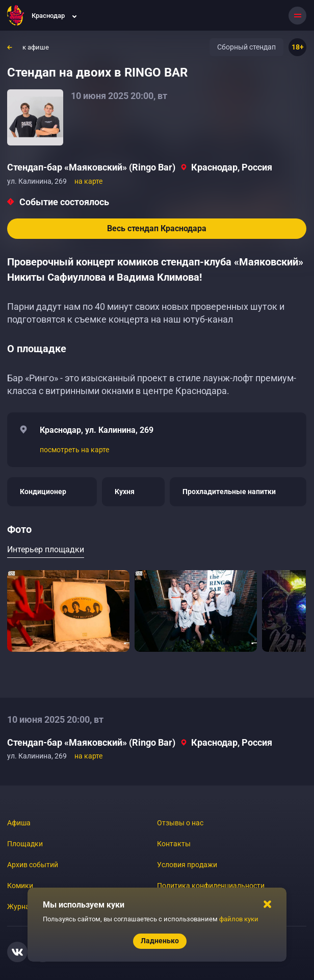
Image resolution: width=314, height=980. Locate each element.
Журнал (20, 906)
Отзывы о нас (180, 823)
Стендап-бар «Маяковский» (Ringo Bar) (91, 167)
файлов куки (239, 919)
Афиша (19, 823)
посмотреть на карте (74, 450)
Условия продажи (187, 865)
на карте (88, 181)
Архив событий (33, 865)
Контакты (174, 844)
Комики (20, 886)
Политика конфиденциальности (211, 886)
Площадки (25, 844)
